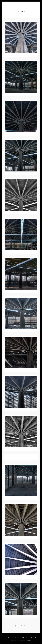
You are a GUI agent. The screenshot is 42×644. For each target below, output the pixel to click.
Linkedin (25, 638)
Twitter (17, 638)
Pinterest (33, 638)
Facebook (8, 638)
